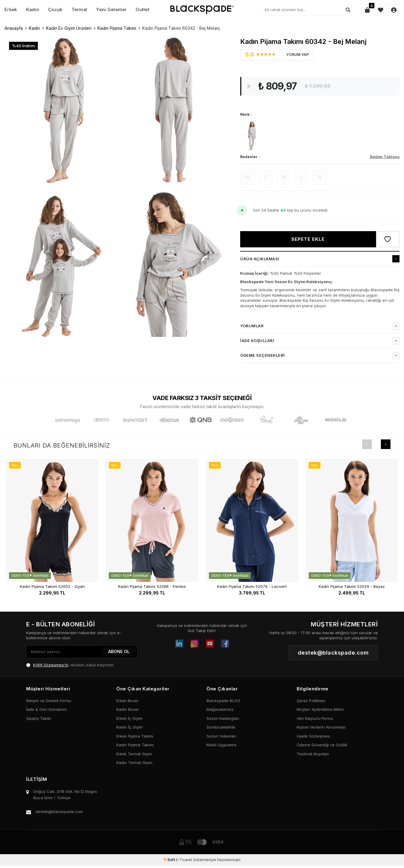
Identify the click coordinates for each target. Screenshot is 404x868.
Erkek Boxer (127, 701)
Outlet (142, 9)
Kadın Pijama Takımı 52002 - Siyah (52, 587)
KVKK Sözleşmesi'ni (51, 665)
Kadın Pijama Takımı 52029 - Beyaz (352, 587)
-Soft (170, 860)
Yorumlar (320, 326)
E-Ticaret (184, 860)
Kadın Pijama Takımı (117, 28)
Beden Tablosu (385, 157)
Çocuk (55, 9)
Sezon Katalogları (223, 718)
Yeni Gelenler (111, 9)
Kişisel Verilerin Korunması (321, 727)
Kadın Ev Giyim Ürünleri (69, 28)
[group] (60, 110)
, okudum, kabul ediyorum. (70, 665)
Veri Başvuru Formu (315, 718)
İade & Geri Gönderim (46, 709)
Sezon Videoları (221, 736)
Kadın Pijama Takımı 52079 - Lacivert (252, 587)
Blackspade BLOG (223, 701)
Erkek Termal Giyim (134, 754)
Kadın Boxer (128, 709)
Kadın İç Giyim (130, 727)
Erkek (11, 9)
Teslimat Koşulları (313, 754)
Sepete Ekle (308, 239)
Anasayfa (14, 28)
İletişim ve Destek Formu (49, 701)
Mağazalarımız (220, 709)
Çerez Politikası (311, 701)
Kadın (33, 9)
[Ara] (348, 10)
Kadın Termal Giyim (134, 763)
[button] (367, 444)
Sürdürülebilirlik (221, 727)
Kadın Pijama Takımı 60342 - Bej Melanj (181, 28)
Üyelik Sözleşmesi (313, 736)
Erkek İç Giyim (129, 718)
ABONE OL (119, 651)
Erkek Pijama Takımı (135, 736)
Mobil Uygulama (221, 745)
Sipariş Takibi (39, 718)
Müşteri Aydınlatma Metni (320, 709)
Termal (80, 9)
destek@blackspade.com (59, 811)
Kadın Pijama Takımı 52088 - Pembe (152, 587)
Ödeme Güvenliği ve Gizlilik (322, 745)
